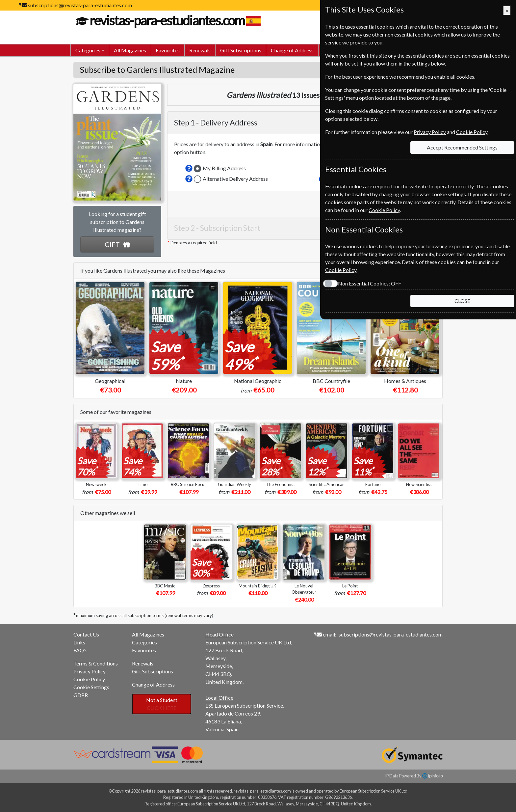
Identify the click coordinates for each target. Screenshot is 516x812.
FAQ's (80, 650)
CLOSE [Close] (462, 301)
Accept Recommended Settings (462, 147)
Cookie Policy (89, 679)
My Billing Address (224, 168)
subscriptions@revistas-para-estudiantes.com (80, 5)
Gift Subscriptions (241, 50)
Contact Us (86, 634)
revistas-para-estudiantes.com (166, 20)
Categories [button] (88, 50)
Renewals (200, 50)
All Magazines (130, 50)
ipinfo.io (432, 776)
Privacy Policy (90, 671)
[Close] (507, 11)
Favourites (168, 50)
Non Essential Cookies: (368, 283)
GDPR (81, 695)
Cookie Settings (91, 687)
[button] (189, 168)
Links (79, 642)
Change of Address (292, 50)
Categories (144, 642)
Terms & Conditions (96, 663)
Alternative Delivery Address (235, 179)
